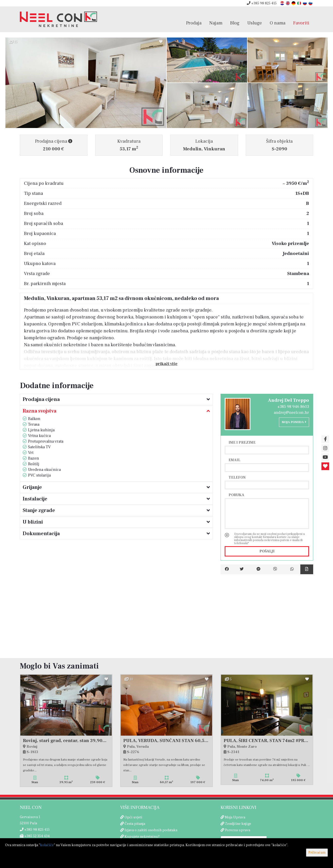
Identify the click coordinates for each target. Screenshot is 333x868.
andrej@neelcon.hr (291, 413)
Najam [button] (216, 23)
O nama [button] (278, 23)
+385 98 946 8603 (293, 407)
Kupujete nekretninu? (142, 837)
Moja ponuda (294, 422)
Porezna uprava (238, 830)
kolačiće (47, 845)
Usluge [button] (255, 23)
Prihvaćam (317, 853)
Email (234, 460)
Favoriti (301, 23)
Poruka (236, 495)
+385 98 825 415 (262, 3)
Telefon (237, 477)
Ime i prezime (242, 442)
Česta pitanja (135, 824)
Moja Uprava (235, 817)
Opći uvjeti (133, 817)
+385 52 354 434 (35, 836)
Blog (235, 23)
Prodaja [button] (194, 23)
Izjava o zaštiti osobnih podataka (151, 830)
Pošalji (267, 551)
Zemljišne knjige (238, 824)
